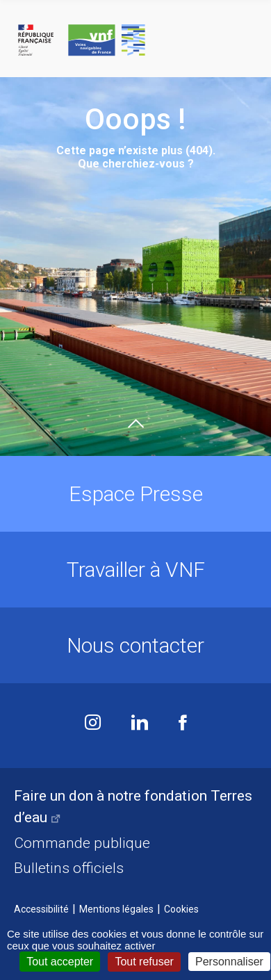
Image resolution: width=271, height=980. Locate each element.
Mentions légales (116, 909)
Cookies (181, 909)
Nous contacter (135, 645)
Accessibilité (41, 909)
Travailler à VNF (136, 570)
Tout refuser (144, 962)
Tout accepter (60, 962)
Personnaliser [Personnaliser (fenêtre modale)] (229, 962)
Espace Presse (136, 494)
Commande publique (82, 843)
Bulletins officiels (69, 868)
